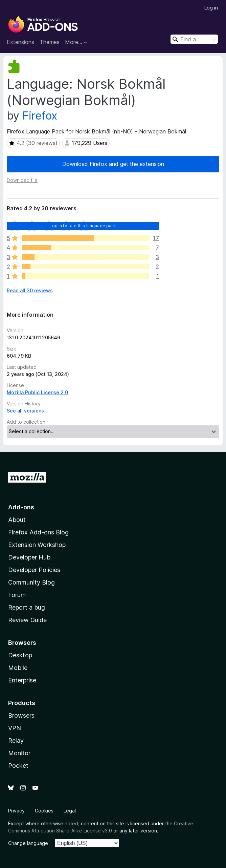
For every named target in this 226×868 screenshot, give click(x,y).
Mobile (18, 668)
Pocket (18, 766)
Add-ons (21, 507)
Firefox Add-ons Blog (38, 532)
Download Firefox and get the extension (113, 164)
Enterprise (22, 680)
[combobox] (194, 39)
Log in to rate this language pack (83, 226)
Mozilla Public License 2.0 (37, 392)
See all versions (25, 411)
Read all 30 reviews (30, 290)
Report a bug (27, 607)
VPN (15, 728)
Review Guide (27, 620)
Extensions (20, 42)
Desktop (20, 655)
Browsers (21, 715)
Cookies (44, 811)
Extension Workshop (37, 545)
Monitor (19, 753)
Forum (17, 595)
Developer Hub (29, 557)
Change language (28, 843)
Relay (16, 740)
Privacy (16, 811)
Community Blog (31, 582)
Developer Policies (34, 570)
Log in (211, 8)
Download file (22, 180)
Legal (70, 811)
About (17, 520)
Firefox (40, 116)
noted (71, 823)
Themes (50, 42)
